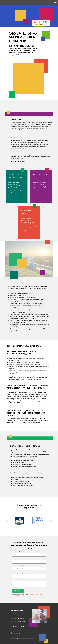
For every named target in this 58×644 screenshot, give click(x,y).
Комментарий (15, 580)
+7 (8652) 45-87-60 (18, 618)
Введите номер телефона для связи (21, 566)
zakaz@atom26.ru (40, 24)
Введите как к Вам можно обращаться (22, 552)
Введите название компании (19, 559)
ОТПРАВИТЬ (18, 591)
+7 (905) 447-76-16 (18, 621)
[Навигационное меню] (55, 3)
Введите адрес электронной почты (21, 573)
